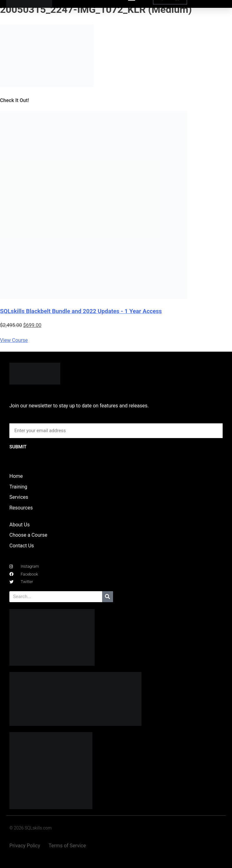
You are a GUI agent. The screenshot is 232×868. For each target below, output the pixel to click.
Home (16, 476)
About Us (20, 525)
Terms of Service (67, 846)
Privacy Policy (25, 846)
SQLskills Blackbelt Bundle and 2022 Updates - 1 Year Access (81, 311)
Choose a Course (28, 535)
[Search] (108, 597)
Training (18, 487)
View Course (14, 340)
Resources (21, 508)
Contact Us (22, 546)
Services (19, 497)
